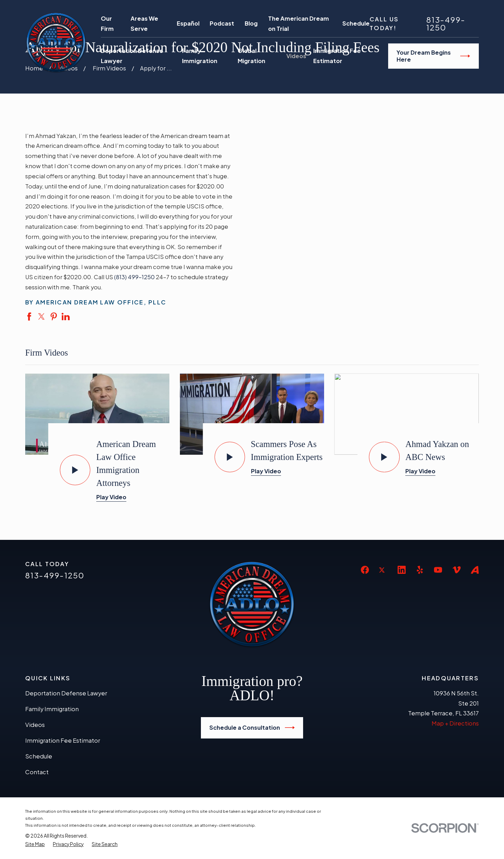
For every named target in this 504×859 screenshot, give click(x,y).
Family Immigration (52, 709)
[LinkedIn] (402, 570)
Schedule (356, 23)
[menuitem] (35, 844)
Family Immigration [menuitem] (200, 56)
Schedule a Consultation (252, 728)
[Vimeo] (457, 570)
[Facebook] (365, 570)
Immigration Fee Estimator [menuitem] (337, 56)
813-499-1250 (446, 24)
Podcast (222, 23)
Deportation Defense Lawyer (66, 693)
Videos (35, 725)
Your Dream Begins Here (433, 56)
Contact (37, 772)
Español (188, 23)
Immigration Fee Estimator (63, 740)
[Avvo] (475, 570)
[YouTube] (438, 570)
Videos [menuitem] (296, 56)
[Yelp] (420, 570)
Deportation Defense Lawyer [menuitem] (132, 56)
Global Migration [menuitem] (251, 56)
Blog (251, 23)
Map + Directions (455, 723)
